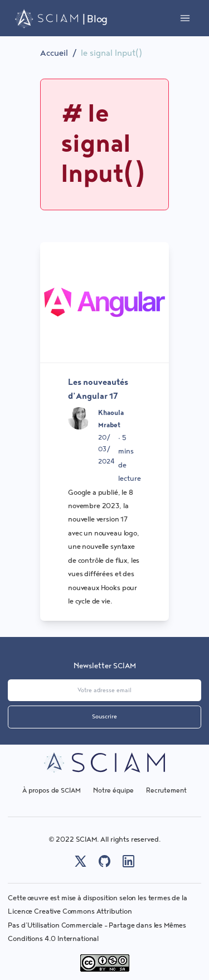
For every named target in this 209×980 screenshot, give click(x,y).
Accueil (54, 53)
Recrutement (166, 791)
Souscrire (104, 717)
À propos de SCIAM (52, 791)
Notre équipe (113, 791)
